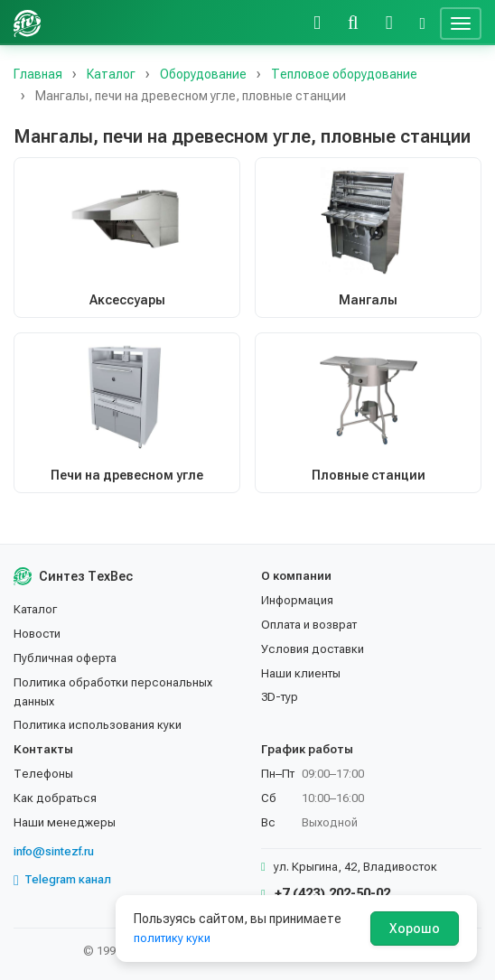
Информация (297, 600)
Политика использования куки (98, 725)
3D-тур (280, 697)
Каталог (35, 609)
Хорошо (415, 929)
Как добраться (55, 798)
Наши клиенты (301, 673)
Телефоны (43, 774)
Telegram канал (62, 880)
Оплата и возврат (309, 625)
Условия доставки (313, 649)
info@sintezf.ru (54, 851)
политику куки (172, 938)
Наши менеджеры (65, 822)
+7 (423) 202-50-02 (326, 893)
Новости (37, 634)
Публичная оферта (65, 658)
